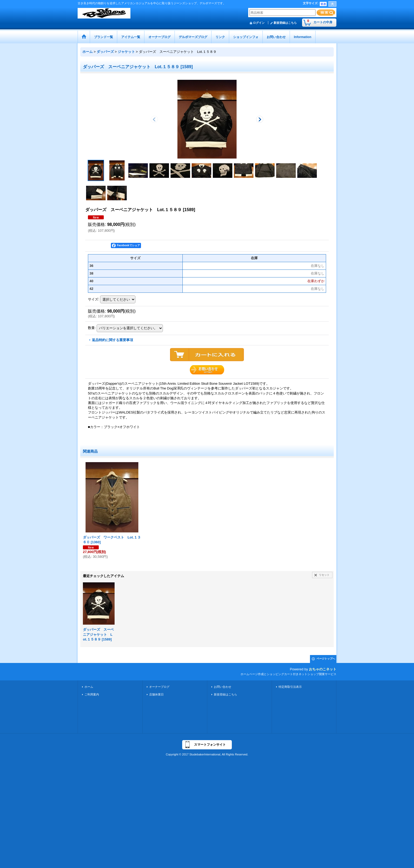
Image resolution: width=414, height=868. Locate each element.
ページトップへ (326, 659)
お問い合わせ (223, 687)
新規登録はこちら (285, 23)
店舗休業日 (156, 694)
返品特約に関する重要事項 (112, 340)
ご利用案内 (92, 694)
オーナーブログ (159, 687)
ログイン (259, 23)
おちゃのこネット (323, 669)
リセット (324, 575)
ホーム (89, 687)
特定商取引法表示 (290, 687)
